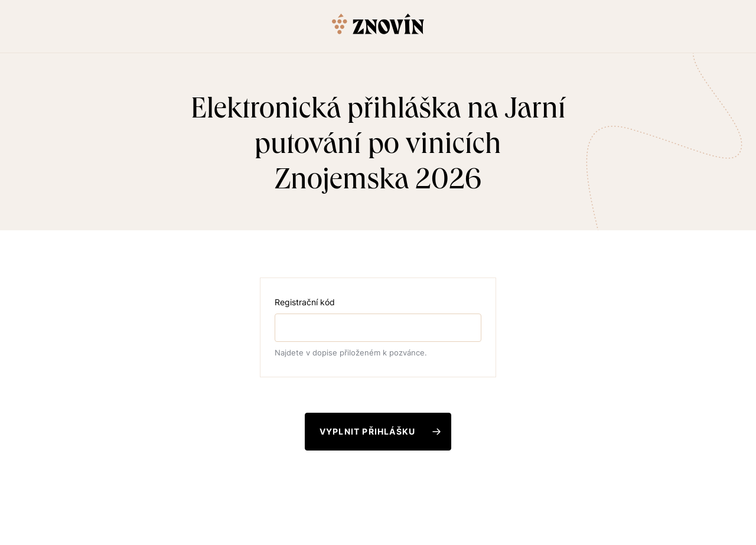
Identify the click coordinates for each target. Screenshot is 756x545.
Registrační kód (305, 302)
